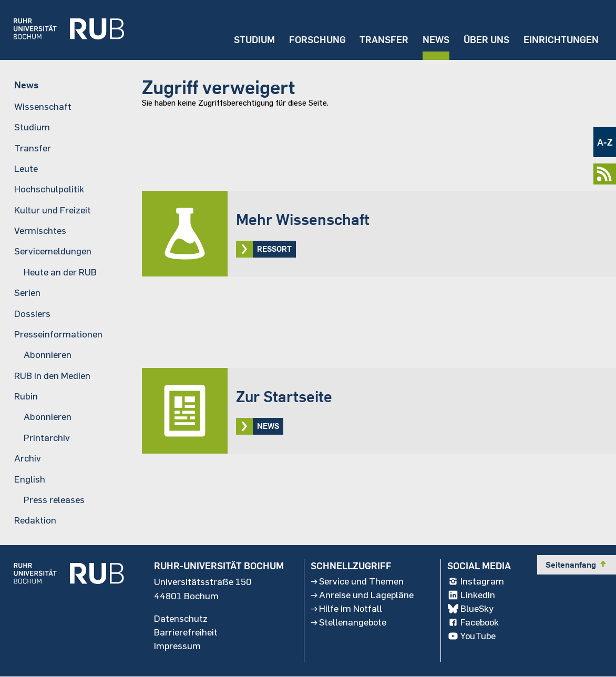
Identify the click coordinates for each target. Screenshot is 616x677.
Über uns (486, 40)
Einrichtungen (561, 40)
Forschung (316, 40)
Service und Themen (357, 582)
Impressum (178, 646)
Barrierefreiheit (186, 632)
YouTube (472, 637)
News (435, 40)
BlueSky (471, 609)
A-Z (605, 142)
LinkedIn (471, 596)
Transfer (383, 40)
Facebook (474, 623)
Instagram (476, 582)
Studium (253, 40)
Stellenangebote (349, 623)
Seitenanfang (577, 565)
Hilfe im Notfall (346, 609)
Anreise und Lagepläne (362, 596)
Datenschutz (181, 619)
